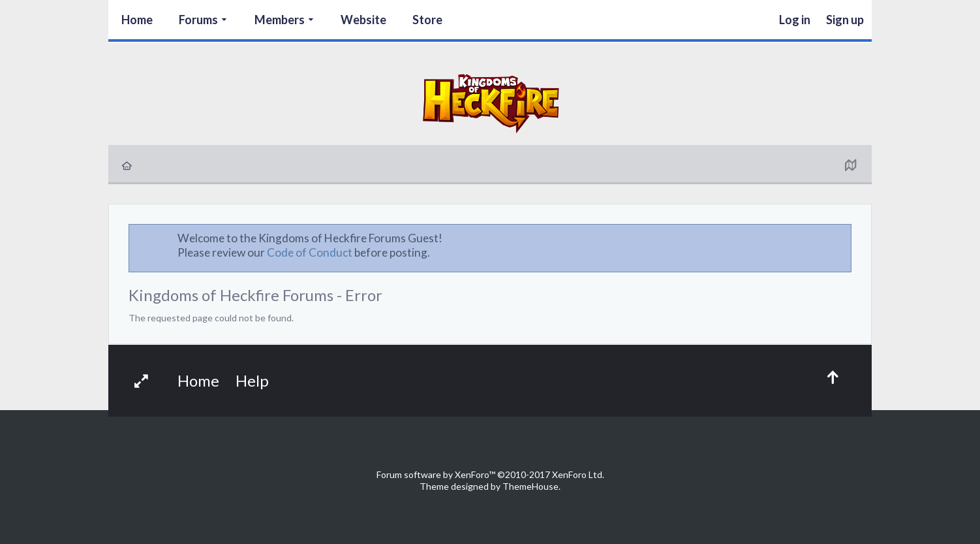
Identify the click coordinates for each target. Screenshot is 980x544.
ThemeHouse (530, 486)
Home (137, 20)
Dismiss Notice (842, 238)
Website (363, 20)
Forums (198, 20)
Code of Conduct (310, 252)
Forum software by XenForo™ (490, 474)
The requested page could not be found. (211, 318)
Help (252, 380)
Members (280, 20)
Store (427, 20)
